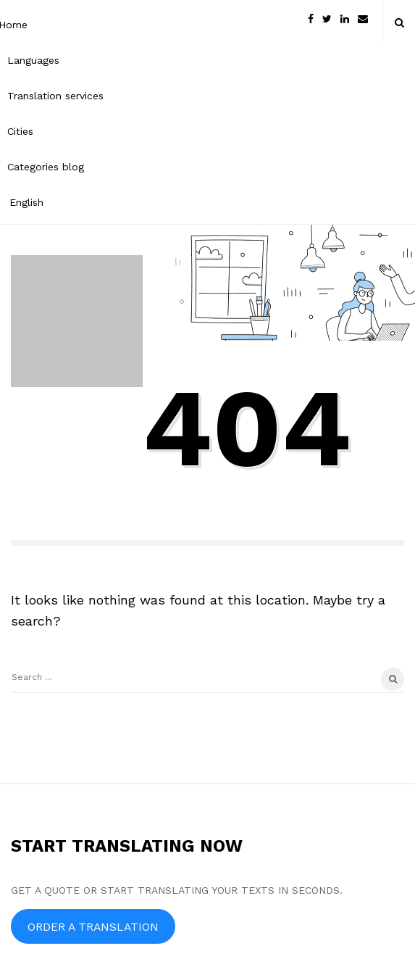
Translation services (55, 96)
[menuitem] (55, 201)
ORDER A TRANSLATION (93, 927)
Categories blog (46, 167)
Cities (20, 131)
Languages (33, 60)
